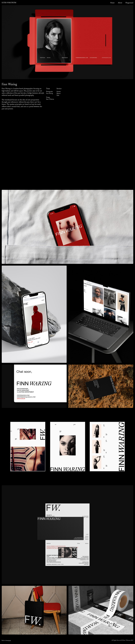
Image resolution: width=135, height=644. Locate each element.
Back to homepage (6, 640)
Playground (129, 3)
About (120, 3)
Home (112, 3)
